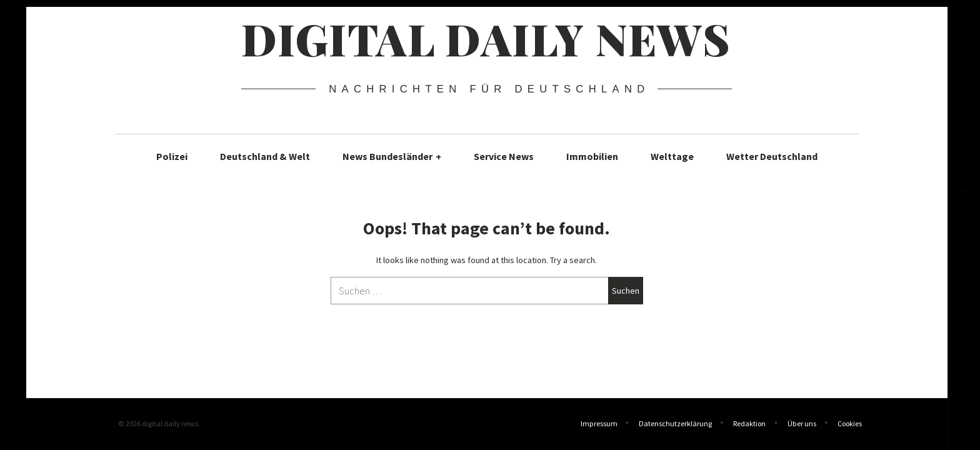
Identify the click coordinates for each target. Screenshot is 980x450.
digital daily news (486, 38)
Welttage (672, 156)
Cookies (850, 425)
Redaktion (749, 425)
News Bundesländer (392, 156)
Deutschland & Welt (265, 156)
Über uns (802, 425)
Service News (504, 156)
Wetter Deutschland (772, 156)
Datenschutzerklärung (675, 425)
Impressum (599, 425)
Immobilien (592, 156)
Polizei (172, 156)
